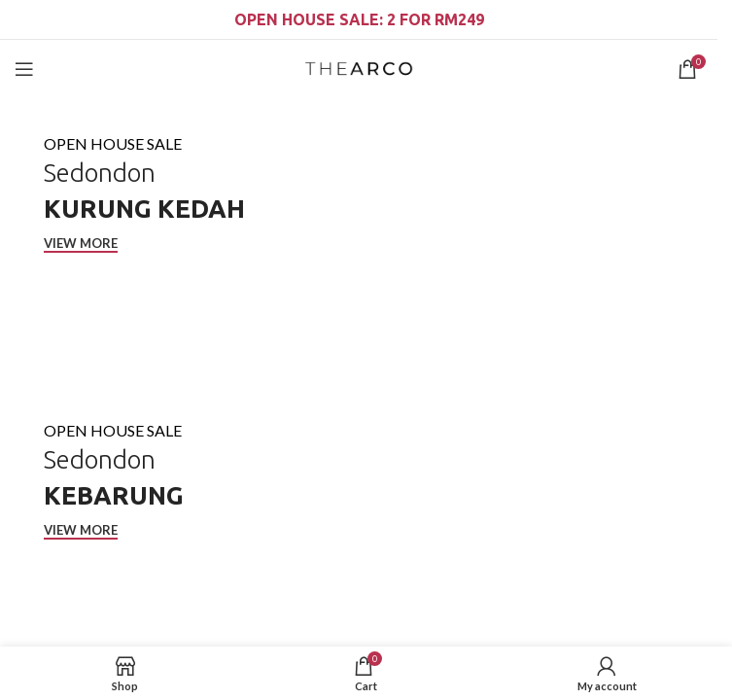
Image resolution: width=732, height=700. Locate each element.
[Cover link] (359, 241)
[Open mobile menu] (24, 69)
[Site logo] (358, 67)
